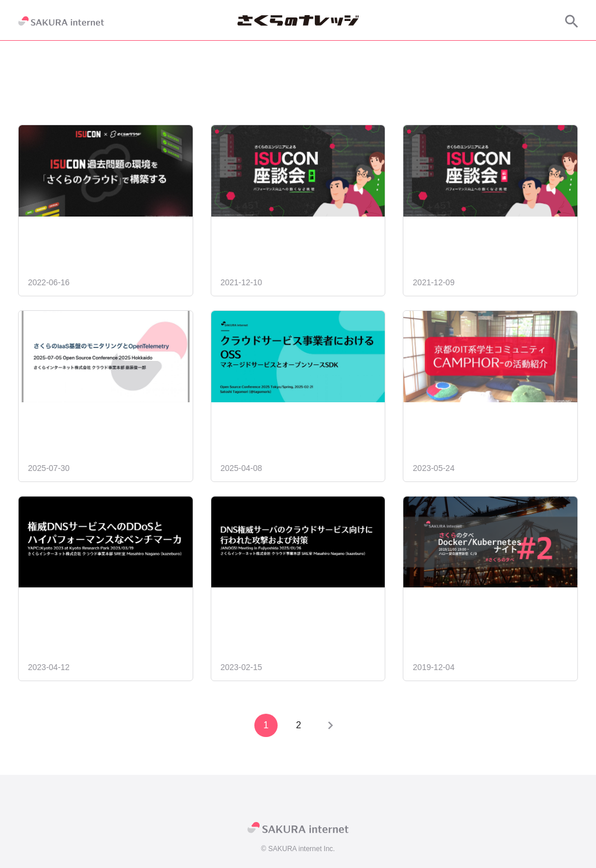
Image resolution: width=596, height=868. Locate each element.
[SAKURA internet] (61, 21)
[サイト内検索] (572, 21)
